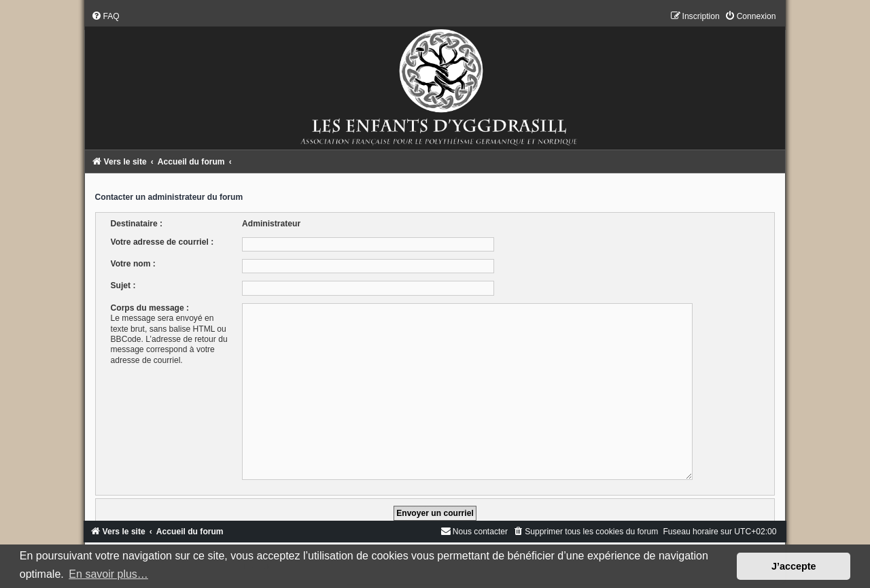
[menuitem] (105, 16)
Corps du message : (150, 308)
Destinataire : (137, 224)
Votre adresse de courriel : (162, 242)
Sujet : (123, 286)
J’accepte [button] (794, 566)
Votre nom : (133, 264)
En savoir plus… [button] (108, 574)
